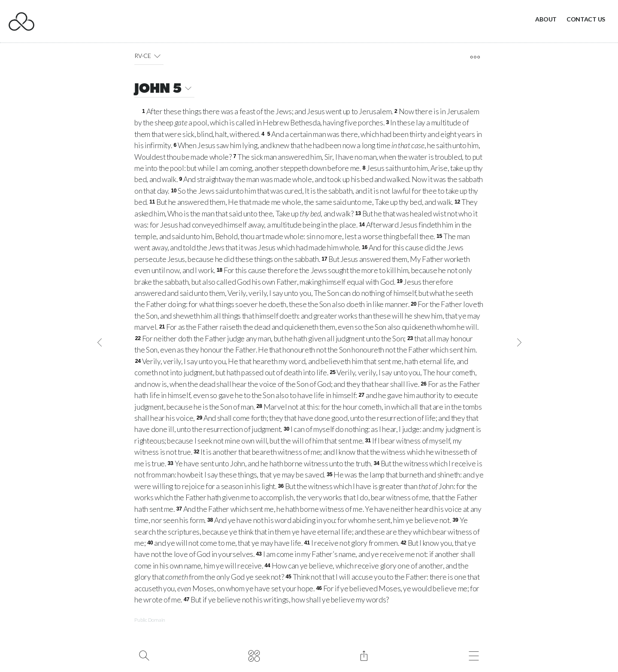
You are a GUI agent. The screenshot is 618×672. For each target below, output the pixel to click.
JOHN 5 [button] (164, 90)
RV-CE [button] (149, 56)
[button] (157, 56)
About (546, 19)
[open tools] (475, 57)
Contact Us (586, 19)
